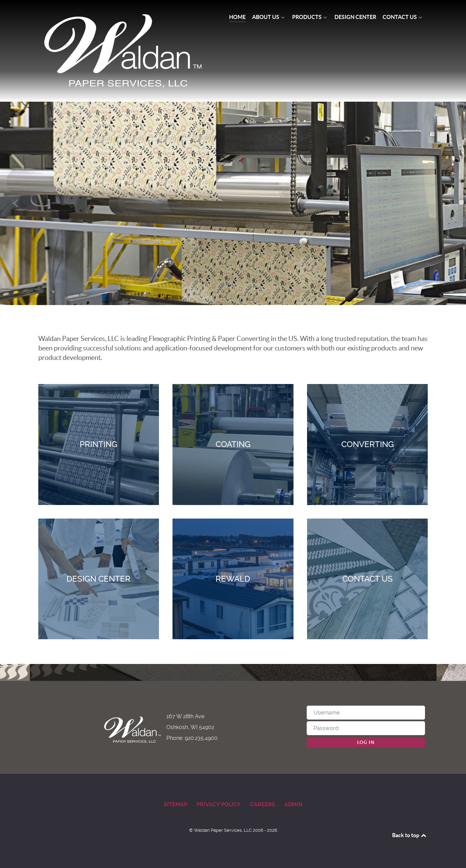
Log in (366, 742)
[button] (16, 203)
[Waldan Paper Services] (124, 51)
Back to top (410, 835)
